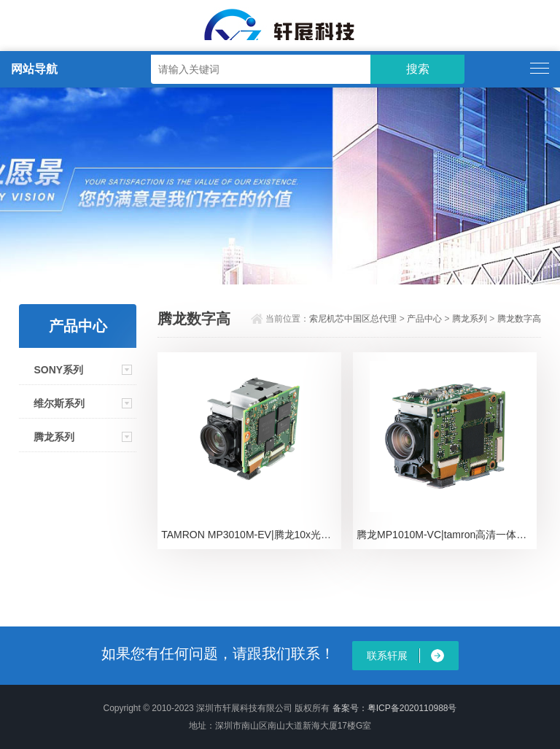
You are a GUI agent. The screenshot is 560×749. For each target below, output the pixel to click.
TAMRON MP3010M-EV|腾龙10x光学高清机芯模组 (251, 535)
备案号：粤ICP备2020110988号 (395, 708)
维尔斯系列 (59, 403)
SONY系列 (58, 370)
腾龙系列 (54, 437)
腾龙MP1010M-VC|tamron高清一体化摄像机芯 (447, 535)
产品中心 (424, 319)
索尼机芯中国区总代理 (353, 319)
